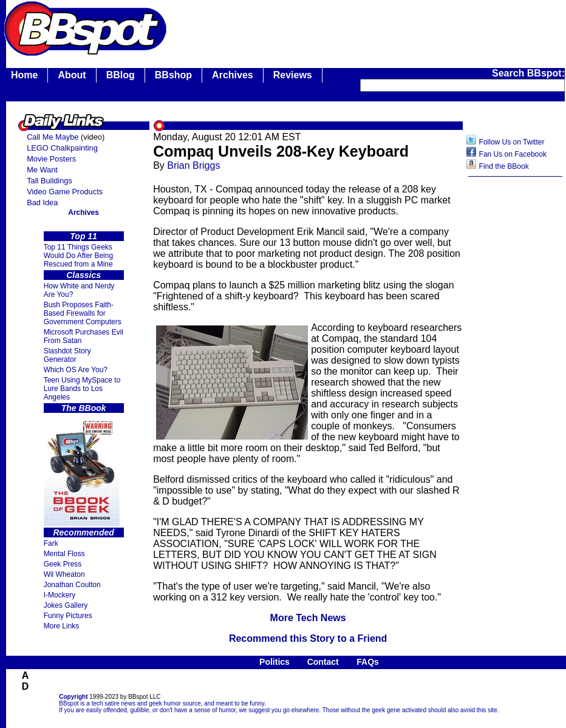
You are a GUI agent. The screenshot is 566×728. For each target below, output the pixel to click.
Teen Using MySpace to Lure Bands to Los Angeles (82, 389)
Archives (233, 75)
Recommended (83, 532)
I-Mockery (60, 595)
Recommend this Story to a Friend (308, 638)
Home (24, 75)
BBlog (121, 75)
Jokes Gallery (66, 605)
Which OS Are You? (76, 370)
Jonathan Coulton (72, 585)
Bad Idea (42, 202)
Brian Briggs (193, 165)
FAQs (368, 662)
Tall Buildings (49, 181)
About (72, 75)
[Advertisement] (516, 375)
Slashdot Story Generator (67, 355)
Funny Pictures (68, 616)
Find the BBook (504, 166)
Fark (51, 543)
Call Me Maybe (53, 137)
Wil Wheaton (64, 574)
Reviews (293, 75)
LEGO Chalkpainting (62, 148)
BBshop (173, 75)
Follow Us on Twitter (512, 142)
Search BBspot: (528, 73)
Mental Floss (64, 554)
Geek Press (63, 564)
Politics (274, 662)
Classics (84, 275)
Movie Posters (51, 159)
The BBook (84, 408)
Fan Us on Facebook (513, 154)
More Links (62, 626)
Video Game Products (65, 192)
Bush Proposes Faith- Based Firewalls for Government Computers (83, 313)
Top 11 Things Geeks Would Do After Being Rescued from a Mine (79, 256)
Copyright (73, 697)
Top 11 (84, 236)
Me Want (42, 170)
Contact (323, 662)
